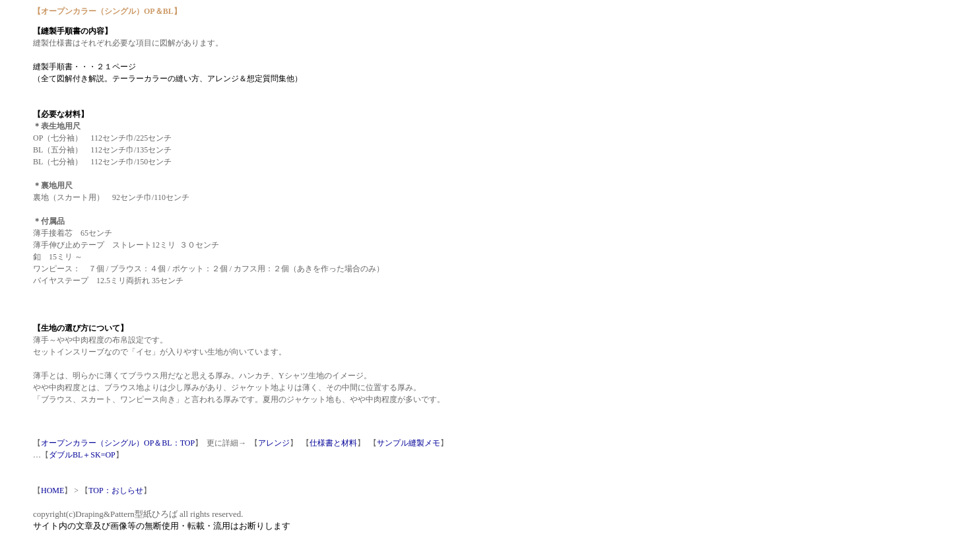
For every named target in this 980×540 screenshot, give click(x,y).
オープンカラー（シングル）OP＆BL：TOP (118, 443)
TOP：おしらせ (115, 490)
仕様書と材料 (333, 443)
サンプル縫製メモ (408, 443)
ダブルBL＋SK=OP (82, 455)
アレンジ (274, 443)
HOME (52, 490)
